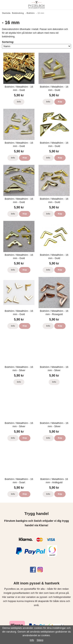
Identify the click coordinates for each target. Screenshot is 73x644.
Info (19, 102)
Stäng (40, 640)
